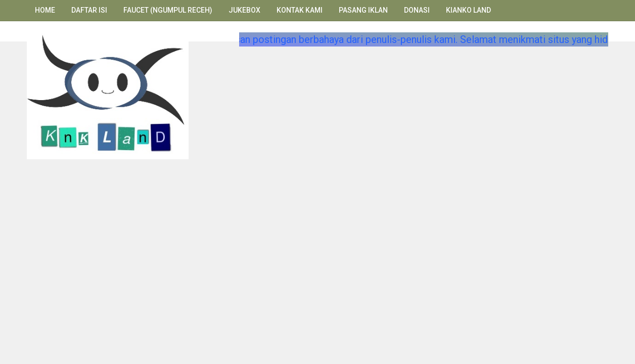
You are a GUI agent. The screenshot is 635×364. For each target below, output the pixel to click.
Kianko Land (468, 10)
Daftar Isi (89, 10)
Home (45, 10)
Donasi (417, 10)
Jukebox (244, 10)
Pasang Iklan (363, 10)
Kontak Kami (300, 10)
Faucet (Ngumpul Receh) (168, 10)
